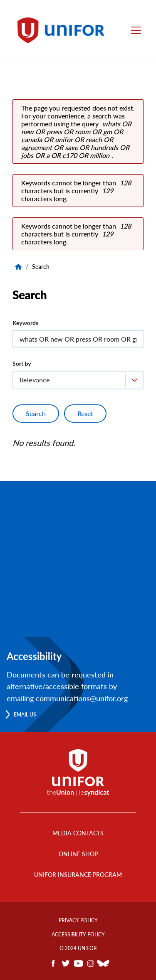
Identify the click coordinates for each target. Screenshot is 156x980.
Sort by (22, 363)
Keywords (25, 323)
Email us (25, 715)
